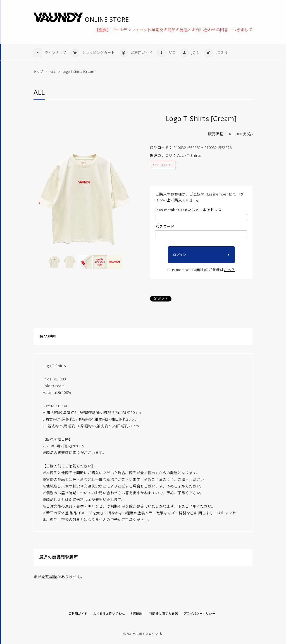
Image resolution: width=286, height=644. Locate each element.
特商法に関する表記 (164, 614)
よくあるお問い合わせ (109, 614)
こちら (229, 270)
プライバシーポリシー (199, 614)
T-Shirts (194, 155)
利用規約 (137, 614)
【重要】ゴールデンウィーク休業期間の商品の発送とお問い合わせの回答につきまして (174, 29)
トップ (38, 72)
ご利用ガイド (78, 614)
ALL (53, 72)
